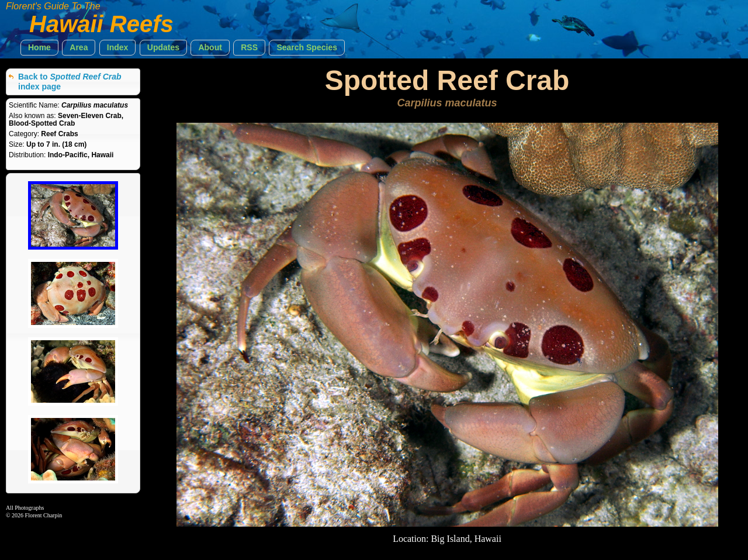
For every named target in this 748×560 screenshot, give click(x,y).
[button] (39, 48)
